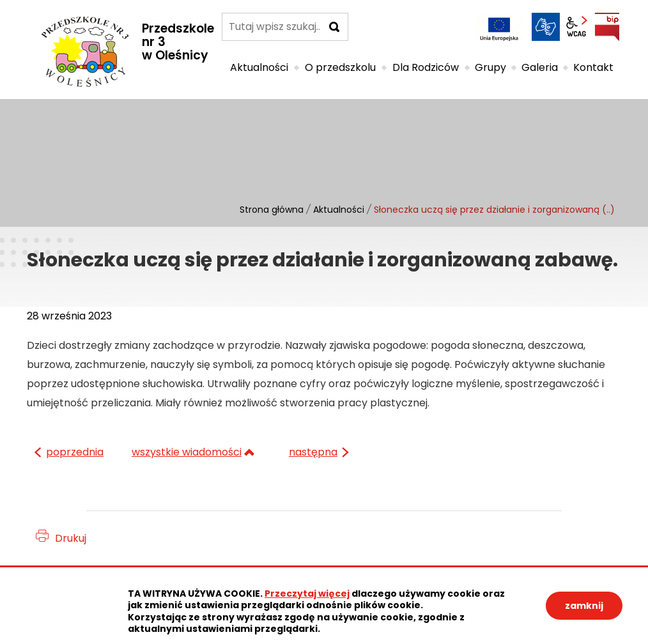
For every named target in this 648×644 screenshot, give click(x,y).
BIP (607, 27)
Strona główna (272, 210)
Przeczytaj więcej (307, 594)
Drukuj (71, 538)
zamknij (584, 606)
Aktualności (339, 210)
